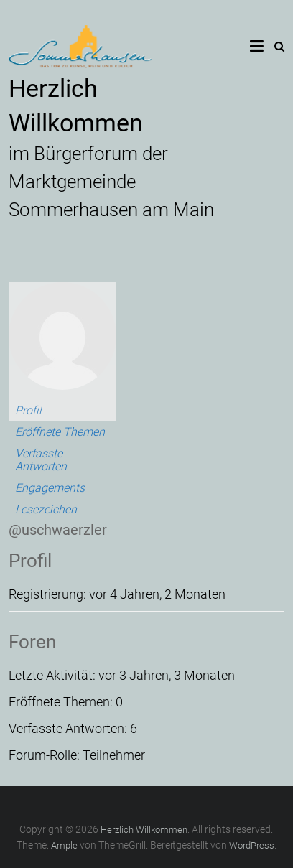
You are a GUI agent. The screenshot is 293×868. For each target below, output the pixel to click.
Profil (28, 410)
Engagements (50, 488)
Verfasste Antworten (41, 460)
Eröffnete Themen (60, 432)
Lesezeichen (46, 509)
